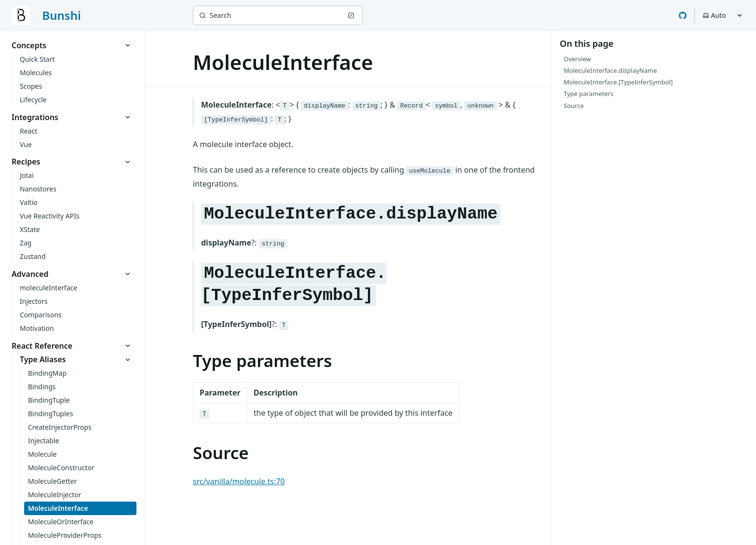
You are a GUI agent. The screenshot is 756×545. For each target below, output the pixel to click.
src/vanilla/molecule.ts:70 (239, 481)
